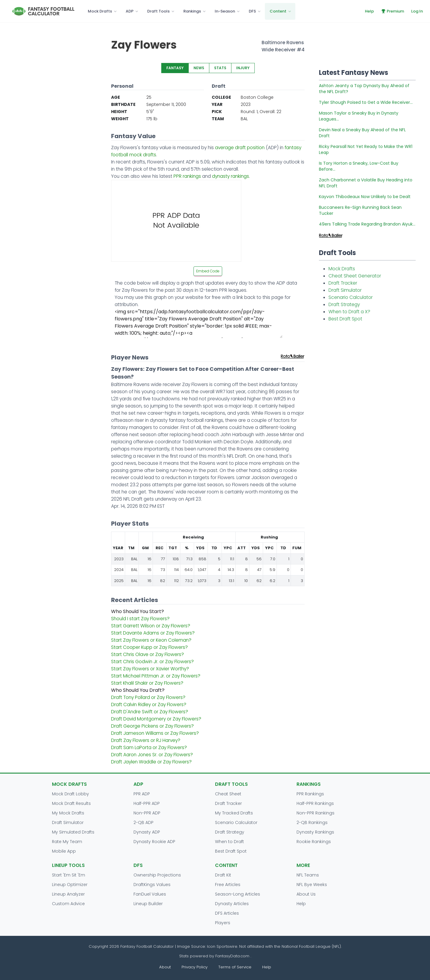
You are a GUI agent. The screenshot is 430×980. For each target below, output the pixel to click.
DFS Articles (227, 913)
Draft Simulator (345, 290)
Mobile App (64, 851)
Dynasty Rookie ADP (154, 842)
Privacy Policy (195, 967)
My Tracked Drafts (234, 813)
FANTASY (175, 68)
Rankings (192, 11)
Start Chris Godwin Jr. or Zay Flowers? (152, 662)
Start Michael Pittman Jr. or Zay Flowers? (156, 676)
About (165, 967)
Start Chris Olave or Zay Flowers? (148, 654)
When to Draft (229, 842)
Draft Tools (158, 11)
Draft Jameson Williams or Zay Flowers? (155, 733)
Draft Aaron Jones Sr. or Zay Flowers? (152, 755)
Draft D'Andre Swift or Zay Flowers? (150, 712)
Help (369, 11)
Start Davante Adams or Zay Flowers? (153, 633)
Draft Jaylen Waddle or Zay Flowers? (151, 762)
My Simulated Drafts (73, 832)
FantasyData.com (233, 956)
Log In (417, 11)
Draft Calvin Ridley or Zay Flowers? (149, 704)
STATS (220, 68)
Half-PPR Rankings (315, 803)
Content (278, 11)
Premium (393, 11)
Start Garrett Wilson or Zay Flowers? (151, 626)
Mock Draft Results (71, 803)
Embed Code (208, 271)
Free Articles (228, 885)
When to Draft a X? (349, 312)
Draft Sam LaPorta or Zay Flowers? (149, 747)
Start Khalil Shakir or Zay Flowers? (147, 683)
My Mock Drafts (68, 813)
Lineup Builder (148, 904)
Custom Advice (68, 904)
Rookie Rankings (314, 842)
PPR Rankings (310, 794)
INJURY (243, 68)
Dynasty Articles (232, 904)
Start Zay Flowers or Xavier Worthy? (150, 669)
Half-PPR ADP (147, 803)
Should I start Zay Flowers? (140, 619)
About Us (306, 894)
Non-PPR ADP (147, 813)
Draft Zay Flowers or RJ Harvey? (146, 740)
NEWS (199, 68)
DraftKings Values (152, 885)
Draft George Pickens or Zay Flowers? (152, 726)
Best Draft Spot (345, 319)
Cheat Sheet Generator (355, 276)
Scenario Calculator (351, 297)
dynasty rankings (231, 176)
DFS (252, 11)
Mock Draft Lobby (70, 794)
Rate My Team (67, 842)
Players (223, 923)
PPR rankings (187, 176)
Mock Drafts (100, 11)
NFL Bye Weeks (312, 885)
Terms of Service (235, 967)
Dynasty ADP (147, 832)
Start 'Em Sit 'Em (69, 875)
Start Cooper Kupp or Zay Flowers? (149, 647)
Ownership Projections (157, 875)
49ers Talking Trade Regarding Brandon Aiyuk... (367, 224)
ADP (130, 11)
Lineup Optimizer (70, 885)
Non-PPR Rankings (315, 813)
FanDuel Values (150, 894)
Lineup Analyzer (68, 894)
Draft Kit (223, 875)
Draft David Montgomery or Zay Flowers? (156, 719)
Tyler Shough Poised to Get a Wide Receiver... (366, 102)
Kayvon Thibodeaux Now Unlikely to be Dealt (365, 197)
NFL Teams (308, 875)
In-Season (225, 11)
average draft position (240, 148)
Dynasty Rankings (315, 832)
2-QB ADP (143, 822)
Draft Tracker (343, 283)
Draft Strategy (344, 304)
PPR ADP (142, 794)
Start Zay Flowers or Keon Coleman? (151, 640)
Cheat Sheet (228, 794)
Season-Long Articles (238, 894)
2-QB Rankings (312, 822)
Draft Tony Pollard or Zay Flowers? (148, 697)
